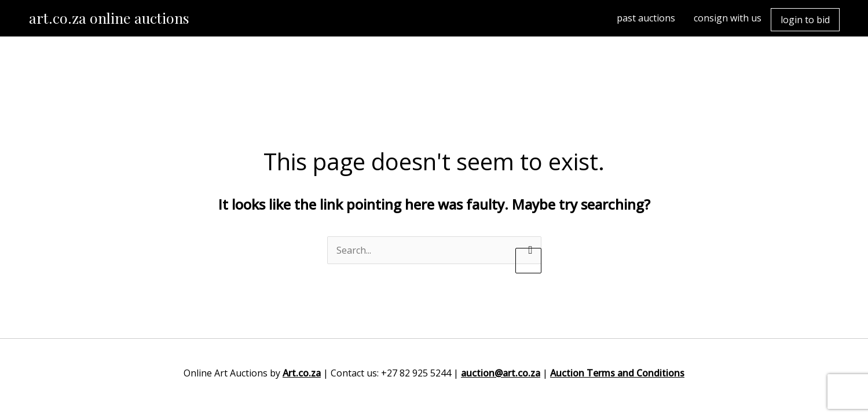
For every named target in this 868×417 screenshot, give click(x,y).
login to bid (805, 20)
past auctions (646, 18)
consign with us (728, 18)
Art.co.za (302, 373)
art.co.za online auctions (109, 18)
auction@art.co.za (501, 373)
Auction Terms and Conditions (617, 373)
